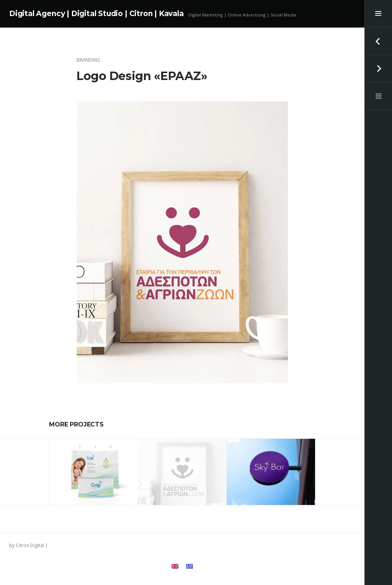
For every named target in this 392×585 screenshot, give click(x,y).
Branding (88, 60)
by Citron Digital (27, 545)
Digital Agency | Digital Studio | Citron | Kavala (96, 14)
